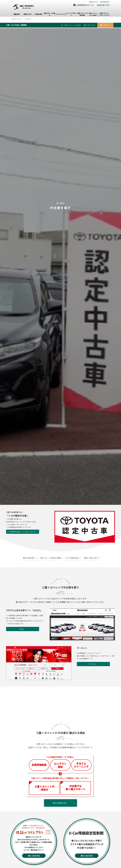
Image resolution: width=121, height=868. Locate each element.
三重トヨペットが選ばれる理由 (50, 558)
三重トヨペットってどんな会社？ (71, 25)
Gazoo (22, 629)
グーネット (92, 664)
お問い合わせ (105, 25)
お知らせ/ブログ (93, 2)
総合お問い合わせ (105, 2)
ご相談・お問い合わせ (90, 558)
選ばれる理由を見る (60, 803)
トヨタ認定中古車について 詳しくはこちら (22, 532)
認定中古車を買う (29, 558)
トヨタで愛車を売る (72, 558)
